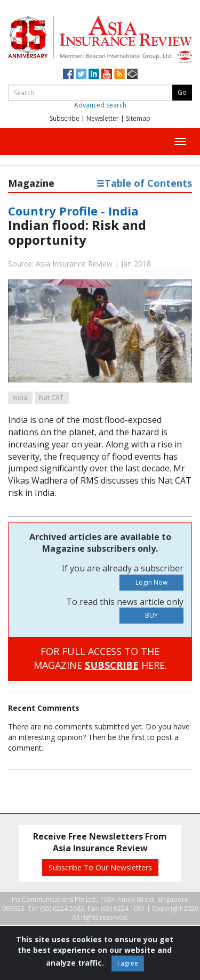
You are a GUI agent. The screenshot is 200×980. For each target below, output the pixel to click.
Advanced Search (100, 105)
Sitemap (138, 118)
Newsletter (103, 118)
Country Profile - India (73, 211)
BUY (151, 615)
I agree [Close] (128, 963)
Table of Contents (144, 183)
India (20, 398)
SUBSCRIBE (112, 665)
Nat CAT (51, 398)
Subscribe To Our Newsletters (100, 867)
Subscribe (65, 118)
